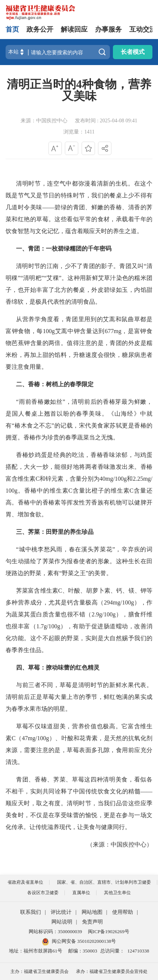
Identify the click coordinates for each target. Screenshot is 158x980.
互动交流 (143, 29)
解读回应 (74, 29)
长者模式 (133, 52)
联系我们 (31, 912)
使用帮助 (123, 912)
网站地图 (92, 912)
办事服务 (108, 29)
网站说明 (62, 922)
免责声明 (92, 922)
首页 (12, 29)
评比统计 (61, 912)
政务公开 (40, 29)
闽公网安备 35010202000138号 (84, 941)
